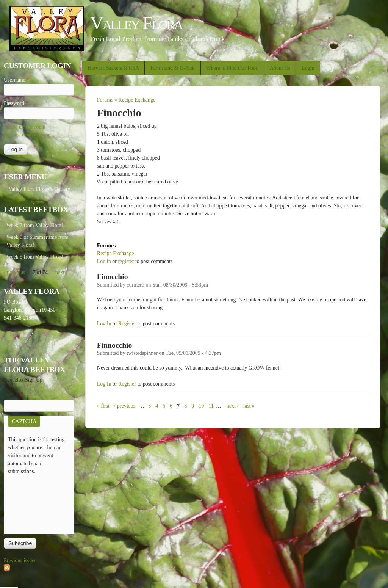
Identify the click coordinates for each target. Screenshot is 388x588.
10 (201, 406)
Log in (104, 261)
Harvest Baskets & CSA (113, 68)
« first (103, 406)
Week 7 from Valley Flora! (35, 225)
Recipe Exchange (137, 100)
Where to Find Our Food (232, 68)
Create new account (25, 127)
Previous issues (20, 561)
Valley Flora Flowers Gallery (39, 189)
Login (308, 68)
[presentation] (39, 503)
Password (16, 103)
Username (16, 80)
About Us (280, 68)
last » (249, 406)
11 (211, 406)
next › (233, 406)
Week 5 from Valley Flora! (35, 257)
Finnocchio (115, 345)
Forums (105, 100)
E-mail (13, 396)
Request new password (28, 135)
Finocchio (113, 277)
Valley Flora (136, 23)
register (126, 261)
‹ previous (125, 406)
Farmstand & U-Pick (173, 68)
